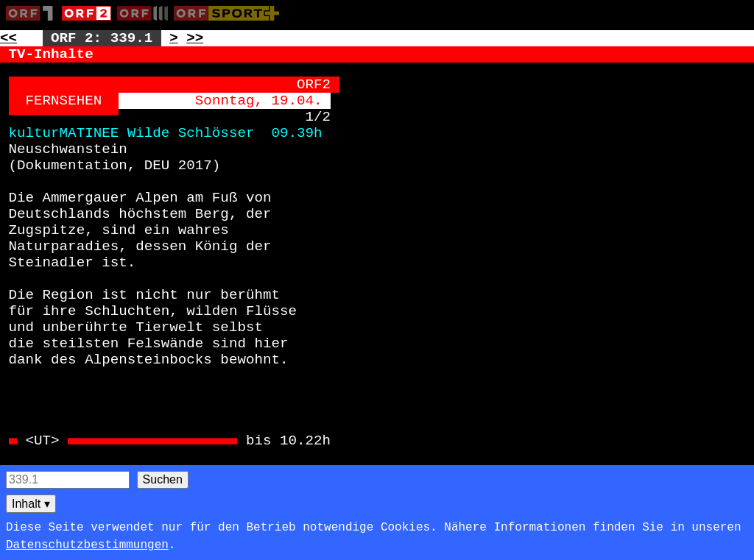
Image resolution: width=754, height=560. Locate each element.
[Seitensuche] (68, 480)
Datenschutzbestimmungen (87, 545)
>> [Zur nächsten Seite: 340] (195, 38)
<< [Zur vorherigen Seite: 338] (8, 38)
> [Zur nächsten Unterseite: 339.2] (174, 38)
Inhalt (31, 504)
